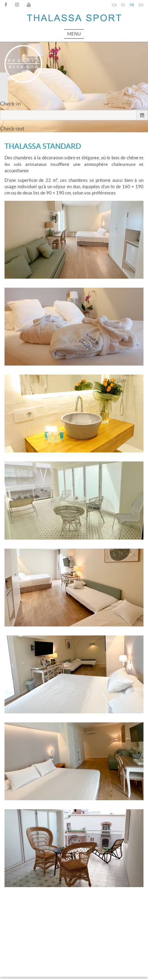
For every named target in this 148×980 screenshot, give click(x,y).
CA (114, 5)
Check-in (10, 104)
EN (141, 5)
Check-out (12, 129)
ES (123, 5)
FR (132, 5)
